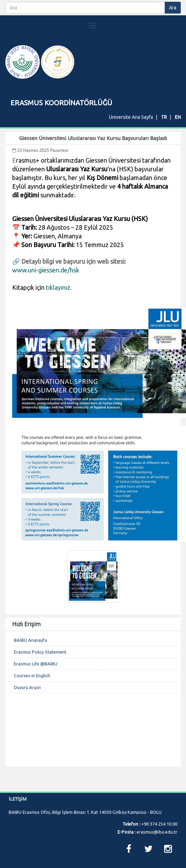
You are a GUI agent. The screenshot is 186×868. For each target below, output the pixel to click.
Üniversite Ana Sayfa (131, 117)
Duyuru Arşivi (27, 687)
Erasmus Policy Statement (40, 652)
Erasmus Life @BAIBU (36, 664)
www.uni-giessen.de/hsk (46, 270)
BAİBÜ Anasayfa (30, 640)
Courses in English (32, 675)
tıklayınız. (59, 287)
